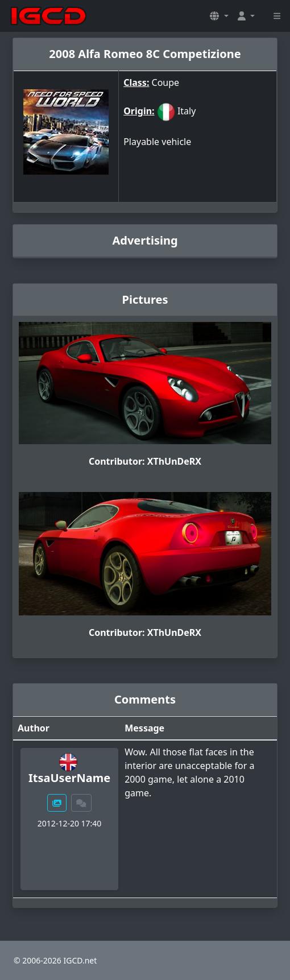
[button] (219, 16)
